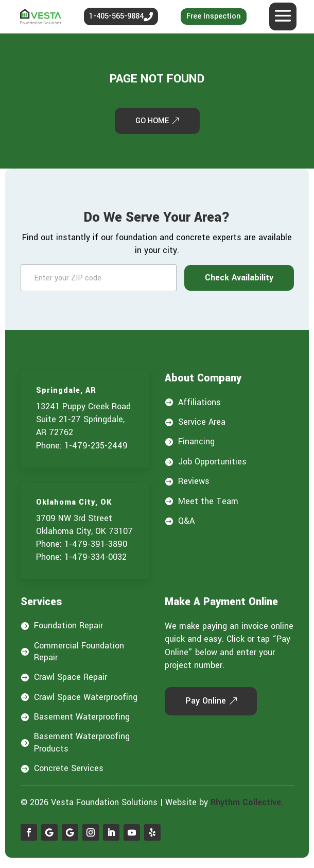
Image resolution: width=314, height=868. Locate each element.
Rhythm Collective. (247, 802)
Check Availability (239, 278)
